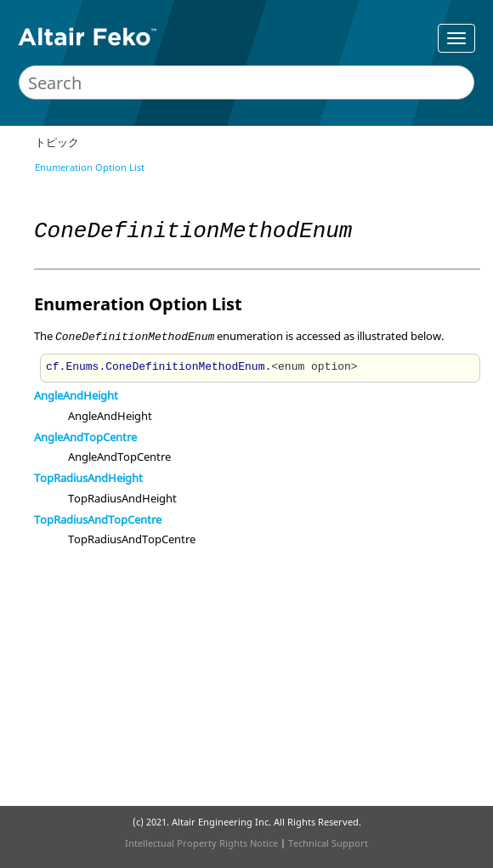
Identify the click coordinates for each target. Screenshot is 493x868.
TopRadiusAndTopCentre (98, 519)
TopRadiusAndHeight (88, 478)
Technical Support (328, 843)
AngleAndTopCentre (85, 437)
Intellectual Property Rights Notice (201, 843)
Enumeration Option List (90, 167)
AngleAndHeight (76, 395)
